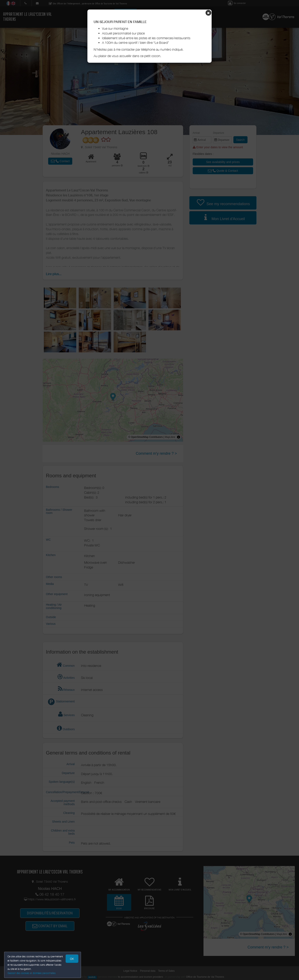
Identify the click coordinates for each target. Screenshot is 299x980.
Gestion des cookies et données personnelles (32, 973)
